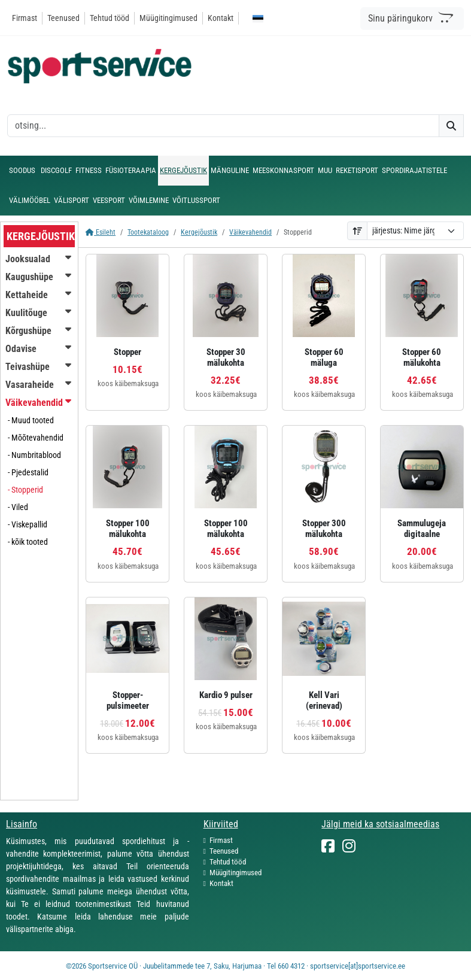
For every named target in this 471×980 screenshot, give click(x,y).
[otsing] (223, 126)
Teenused (63, 18)
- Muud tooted (31, 420)
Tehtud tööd (110, 18)
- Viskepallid (28, 524)
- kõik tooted (28, 542)
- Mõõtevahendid (36, 438)
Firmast (25, 18)
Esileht (101, 232)
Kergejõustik (199, 232)
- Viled (18, 507)
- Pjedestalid (28, 472)
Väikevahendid (250, 232)
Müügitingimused (168, 18)
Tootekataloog (148, 232)
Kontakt (221, 18)
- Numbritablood (34, 455)
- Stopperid (25, 490)
